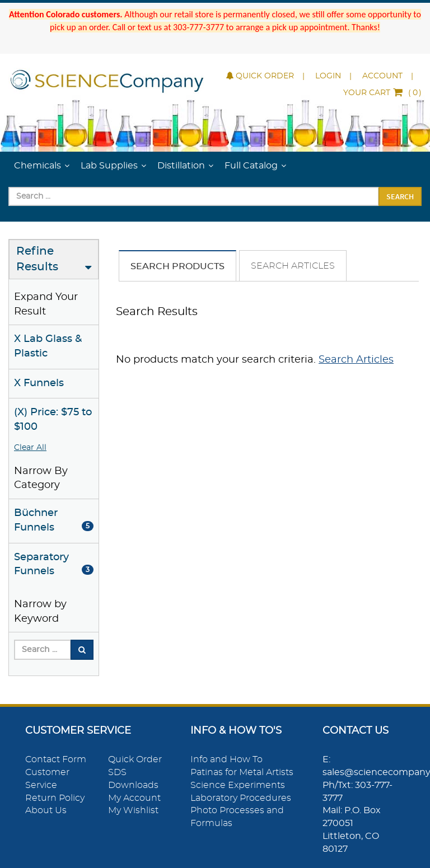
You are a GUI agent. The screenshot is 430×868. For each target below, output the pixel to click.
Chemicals (38, 166)
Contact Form (56, 759)
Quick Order (260, 76)
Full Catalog (251, 166)
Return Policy (55, 798)
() (382, 93)
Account (382, 76)
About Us (46, 810)
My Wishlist (133, 810)
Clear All (30, 448)
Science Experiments (238, 785)
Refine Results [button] (37, 259)
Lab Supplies (109, 166)
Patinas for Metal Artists (242, 772)
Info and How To (226, 759)
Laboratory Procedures (241, 798)
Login (328, 76)
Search (400, 196)
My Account (134, 798)
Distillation (181, 166)
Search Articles (293, 266)
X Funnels (39, 383)
